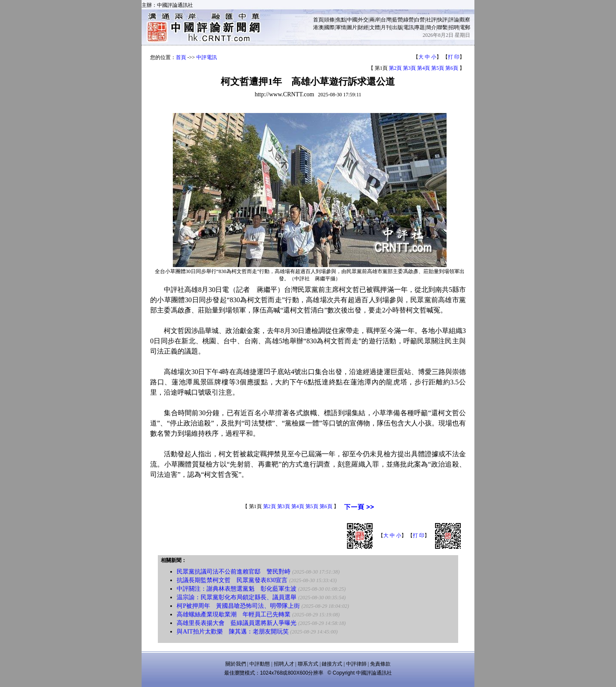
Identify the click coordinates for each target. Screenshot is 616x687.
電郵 (465, 27)
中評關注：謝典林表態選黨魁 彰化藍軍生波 (237, 589)
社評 (431, 20)
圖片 (352, 27)
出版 (397, 27)
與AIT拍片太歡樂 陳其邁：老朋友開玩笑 (232, 632)
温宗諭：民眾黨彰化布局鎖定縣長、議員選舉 (237, 597)
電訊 (409, 27)
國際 (329, 27)
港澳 (318, 27)
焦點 (341, 20)
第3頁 (409, 68)
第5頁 (438, 68)
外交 (363, 20)
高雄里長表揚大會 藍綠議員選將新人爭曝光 (237, 623)
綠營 (409, 20)
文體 (375, 27)
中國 (352, 20)
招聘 (454, 27)
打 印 (454, 57)
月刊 (386, 27)
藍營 (397, 20)
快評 (442, 20)
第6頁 (452, 68)
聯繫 (442, 27)
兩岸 (375, 20)
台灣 (386, 20)
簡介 (431, 27)
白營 (420, 20)
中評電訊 (207, 57)
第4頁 (423, 68)
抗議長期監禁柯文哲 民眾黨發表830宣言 (232, 580)
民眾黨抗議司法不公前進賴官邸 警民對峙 (234, 572)
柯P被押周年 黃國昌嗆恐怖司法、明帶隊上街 (238, 606)
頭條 (329, 20)
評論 (454, 20)
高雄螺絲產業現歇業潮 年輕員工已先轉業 (234, 614)
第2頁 (395, 68)
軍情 (341, 27)
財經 (363, 27)
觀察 (465, 20)
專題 (420, 27)
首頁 (318, 20)
